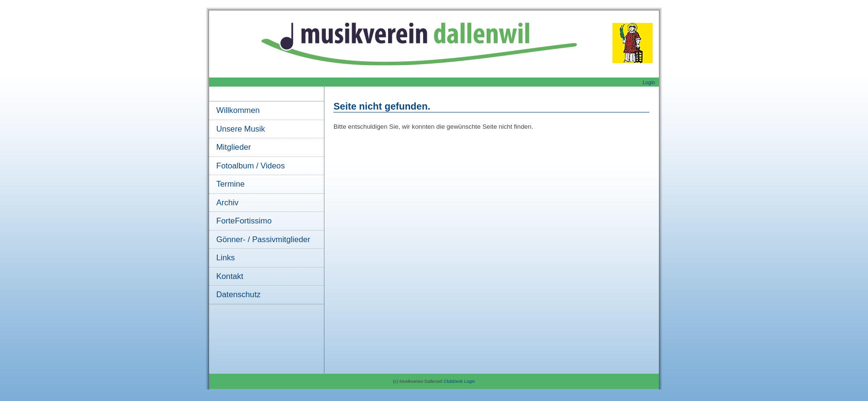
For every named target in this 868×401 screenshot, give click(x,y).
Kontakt (230, 276)
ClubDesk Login (459, 381)
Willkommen (238, 110)
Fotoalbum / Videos (250, 166)
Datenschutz (239, 295)
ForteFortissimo (244, 221)
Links (226, 258)
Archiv (227, 203)
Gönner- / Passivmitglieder (263, 239)
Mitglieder (234, 147)
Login (649, 82)
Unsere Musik (241, 129)
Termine (230, 184)
